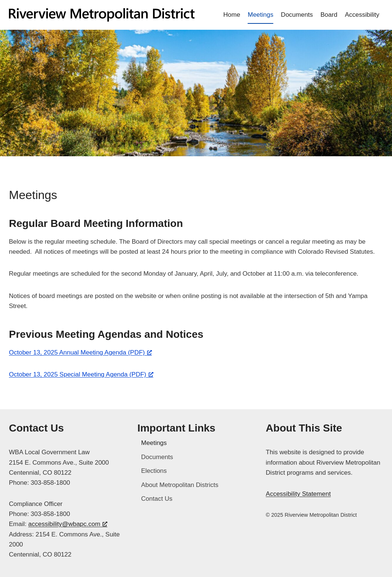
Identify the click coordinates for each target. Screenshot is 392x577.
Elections (154, 471)
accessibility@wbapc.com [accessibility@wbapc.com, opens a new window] (68, 524)
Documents (297, 15)
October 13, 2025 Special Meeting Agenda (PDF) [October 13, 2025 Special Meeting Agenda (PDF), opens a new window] (81, 374)
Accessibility (362, 15)
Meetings (261, 15)
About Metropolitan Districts (180, 485)
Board (329, 15)
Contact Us (157, 499)
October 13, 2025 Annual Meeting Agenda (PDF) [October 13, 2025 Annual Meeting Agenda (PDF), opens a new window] (80, 352)
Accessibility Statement (298, 494)
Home (232, 15)
